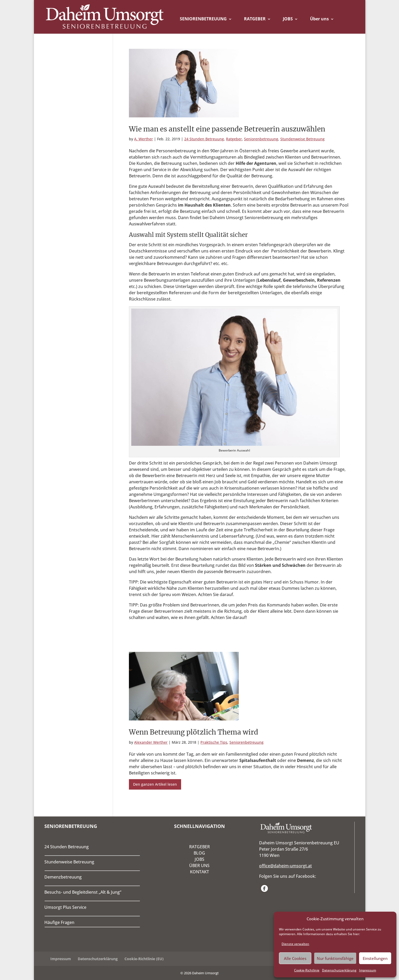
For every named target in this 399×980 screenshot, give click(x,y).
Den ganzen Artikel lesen (155, 784)
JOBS (288, 19)
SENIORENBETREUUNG (203, 19)
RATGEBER (255, 19)
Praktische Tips (214, 742)
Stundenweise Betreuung (302, 139)
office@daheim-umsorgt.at (285, 866)
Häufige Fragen (59, 922)
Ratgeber (234, 139)
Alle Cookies (295, 958)
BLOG (199, 853)
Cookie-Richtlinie (307, 970)
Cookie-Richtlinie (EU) (144, 959)
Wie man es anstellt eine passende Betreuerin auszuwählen (227, 129)
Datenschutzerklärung (339, 970)
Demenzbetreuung (63, 877)
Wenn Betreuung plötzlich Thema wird (193, 732)
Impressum (368, 970)
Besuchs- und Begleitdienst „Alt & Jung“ (83, 892)
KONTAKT (199, 872)
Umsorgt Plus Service (65, 907)
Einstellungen (375, 958)
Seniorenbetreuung (261, 139)
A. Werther (144, 139)
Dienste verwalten (295, 944)
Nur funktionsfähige (335, 958)
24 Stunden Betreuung (204, 139)
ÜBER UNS (199, 865)
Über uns (319, 19)
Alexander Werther (151, 742)
